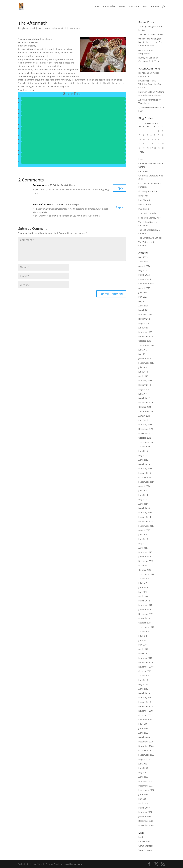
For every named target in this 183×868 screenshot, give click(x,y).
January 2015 (145, 473)
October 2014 (145, 477)
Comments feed (146, 846)
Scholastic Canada (147, 213)
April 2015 (143, 460)
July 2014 (143, 491)
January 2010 (145, 702)
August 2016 (144, 416)
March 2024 (144, 275)
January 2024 (145, 279)
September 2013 (146, 526)
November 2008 (146, 746)
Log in (141, 837)
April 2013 (143, 548)
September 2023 (146, 284)
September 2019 (146, 345)
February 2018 (145, 380)
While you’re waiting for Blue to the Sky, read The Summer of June (150, 42)
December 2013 (146, 521)
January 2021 (145, 319)
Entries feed (144, 841)
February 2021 (145, 314)
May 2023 (143, 297)
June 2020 (143, 328)
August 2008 (144, 759)
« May (141, 152)
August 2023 (144, 288)
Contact (155, 6)
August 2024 (144, 266)
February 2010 (145, 698)
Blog (145, 6)
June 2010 (143, 680)
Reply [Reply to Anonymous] (119, 188)
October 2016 (145, 407)
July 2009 (143, 724)
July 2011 (143, 636)
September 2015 (146, 442)
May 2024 (143, 270)
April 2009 (143, 733)
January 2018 (145, 385)
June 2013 (143, 539)
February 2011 (145, 658)
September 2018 (146, 363)
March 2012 (144, 601)
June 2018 (143, 372)
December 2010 (146, 662)
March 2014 (144, 508)
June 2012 (143, 588)
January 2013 (145, 557)
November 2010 (146, 667)
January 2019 (145, 358)
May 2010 (143, 684)
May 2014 (143, 499)
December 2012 (146, 561)
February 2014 (145, 513)
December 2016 (146, 402)
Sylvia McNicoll (28, 28)
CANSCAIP (143, 171)
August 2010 (144, 676)
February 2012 (145, 605)
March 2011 (144, 654)
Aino (141, 100)
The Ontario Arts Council (150, 238)
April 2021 (143, 306)
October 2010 (145, 671)
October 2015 (145, 438)
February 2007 (145, 812)
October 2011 (145, 623)
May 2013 (143, 543)
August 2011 (144, 632)
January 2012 (145, 610)
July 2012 (143, 583)
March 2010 (144, 693)
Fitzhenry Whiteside (148, 191)
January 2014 (145, 517)
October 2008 (145, 750)
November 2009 (146, 711)
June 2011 (143, 640)
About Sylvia (109, 6)
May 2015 (143, 455)
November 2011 (146, 618)
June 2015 (143, 451)
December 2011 (146, 614)
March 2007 (144, 808)
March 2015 (144, 464)
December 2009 (146, 706)
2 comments (74, 28)
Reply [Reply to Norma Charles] (119, 207)
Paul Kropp (144, 209)
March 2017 (144, 398)
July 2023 (143, 292)
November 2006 (146, 825)
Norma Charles (41, 204)
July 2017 (143, 394)
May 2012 (143, 592)
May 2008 (143, 772)
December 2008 (146, 742)
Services (133, 6)
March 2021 (144, 310)
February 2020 (145, 332)
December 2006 (146, 821)
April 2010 (143, 689)
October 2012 (145, 570)
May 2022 (143, 301)
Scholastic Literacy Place (150, 218)
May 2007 (143, 799)
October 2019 (145, 341)
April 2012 (143, 596)
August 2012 (144, 579)
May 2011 (143, 645)
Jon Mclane (144, 73)
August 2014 (144, 486)
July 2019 (143, 350)
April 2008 (143, 777)
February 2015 (145, 469)
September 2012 (146, 574)
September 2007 (146, 790)
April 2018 (143, 376)
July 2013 (143, 535)
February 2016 (145, 424)
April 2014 (143, 504)
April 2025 (143, 262)
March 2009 (144, 737)
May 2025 (143, 257)
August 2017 (144, 389)
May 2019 (143, 354)
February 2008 (145, 781)
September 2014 (146, 482)
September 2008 (146, 755)
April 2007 (143, 803)
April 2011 (143, 649)
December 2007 (146, 786)
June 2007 (143, 794)
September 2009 (146, 720)
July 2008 (143, 764)
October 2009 (145, 715)
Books (122, 6)
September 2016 (146, 411)
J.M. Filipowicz (145, 200)
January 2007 (145, 816)
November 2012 (146, 565)
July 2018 (143, 367)
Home (97, 6)
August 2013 (144, 530)
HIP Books (143, 196)
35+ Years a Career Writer (151, 34)
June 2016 (143, 420)
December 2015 (146, 429)
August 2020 (144, 323)
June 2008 (143, 768)
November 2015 (146, 433)
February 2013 (145, 552)
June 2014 (143, 495)
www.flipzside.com (73, 864)
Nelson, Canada (146, 204)
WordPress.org (145, 850)
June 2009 (143, 728)
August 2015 (144, 447)
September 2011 (146, 627)
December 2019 (146, 336)
